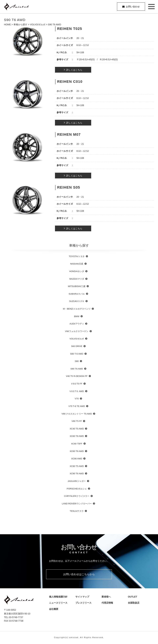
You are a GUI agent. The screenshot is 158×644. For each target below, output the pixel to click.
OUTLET (132, 597)
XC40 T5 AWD (77, 429)
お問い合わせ (133, 7)
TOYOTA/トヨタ (77, 256)
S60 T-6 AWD (77, 354)
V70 (77, 399)
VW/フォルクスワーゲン (77, 331)
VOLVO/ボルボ (38, 24)
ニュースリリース (58, 603)
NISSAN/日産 (77, 264)
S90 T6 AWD (77, 369)
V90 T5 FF (77, 421)
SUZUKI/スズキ (77, 301)
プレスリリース (84, 603)
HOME (7, 24)
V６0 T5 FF (77, 384)
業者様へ (106, 597)
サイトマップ (82, 597)
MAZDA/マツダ (77, 279)
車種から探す (20, 24)
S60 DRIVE (77, 346)
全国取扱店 (135, 603)
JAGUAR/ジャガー (77, 481)
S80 (77, 361)
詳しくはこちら (74, 70)
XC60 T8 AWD (77, 436)
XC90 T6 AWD (77, 474)
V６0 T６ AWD (77, 391)
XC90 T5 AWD (77, 466)
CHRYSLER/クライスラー (77, 496)
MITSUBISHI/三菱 (77, 286)
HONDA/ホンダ (77, 271)
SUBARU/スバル (77, 294)
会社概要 (55, 609)
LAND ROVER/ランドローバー (77, 504)
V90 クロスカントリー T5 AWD (77, 414)
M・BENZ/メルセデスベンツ (77, 309)
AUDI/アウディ (77, 324)
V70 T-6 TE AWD (77, 406)
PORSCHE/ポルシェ (77, 489)
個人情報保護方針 (58, 597)
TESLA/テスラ (77, 511)
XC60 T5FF (77, 444)
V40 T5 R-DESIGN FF (77, 376)
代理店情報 (108, 603)
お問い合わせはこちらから (79, 574)
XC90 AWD (77, 459)
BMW (77, 316)
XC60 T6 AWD (77, 451)
